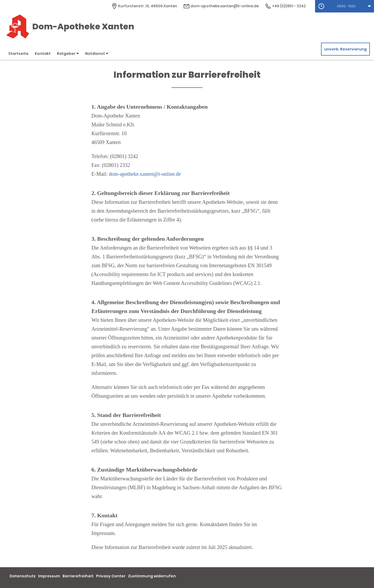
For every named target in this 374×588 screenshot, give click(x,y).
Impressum (49, 576)
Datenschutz (23, 576)
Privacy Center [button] (111, 576)
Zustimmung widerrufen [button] (152, 576)
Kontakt (43, 54)
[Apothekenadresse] (144, 6)
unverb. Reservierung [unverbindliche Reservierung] (345, 49)
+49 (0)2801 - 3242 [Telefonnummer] (285, 6)
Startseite (18, 54)
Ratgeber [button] (68, 54)
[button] (345, 6)
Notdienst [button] (97, 54)
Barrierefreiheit (78, 576)
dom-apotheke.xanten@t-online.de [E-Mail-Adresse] (221, 6)
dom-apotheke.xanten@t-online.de (145, 174)
